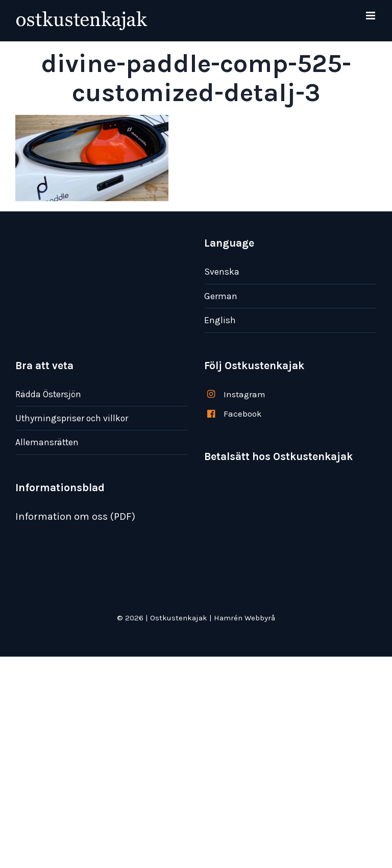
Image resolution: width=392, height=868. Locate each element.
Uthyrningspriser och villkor (72, 418)
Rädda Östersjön (48, 394)
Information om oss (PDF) (75, 516)
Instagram (244, 394)
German (221, 296)
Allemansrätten (47, 442)
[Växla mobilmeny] (371, 16)
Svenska (222, 272)
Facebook (243, 414)
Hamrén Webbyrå (244, 618)
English (220, 320)
